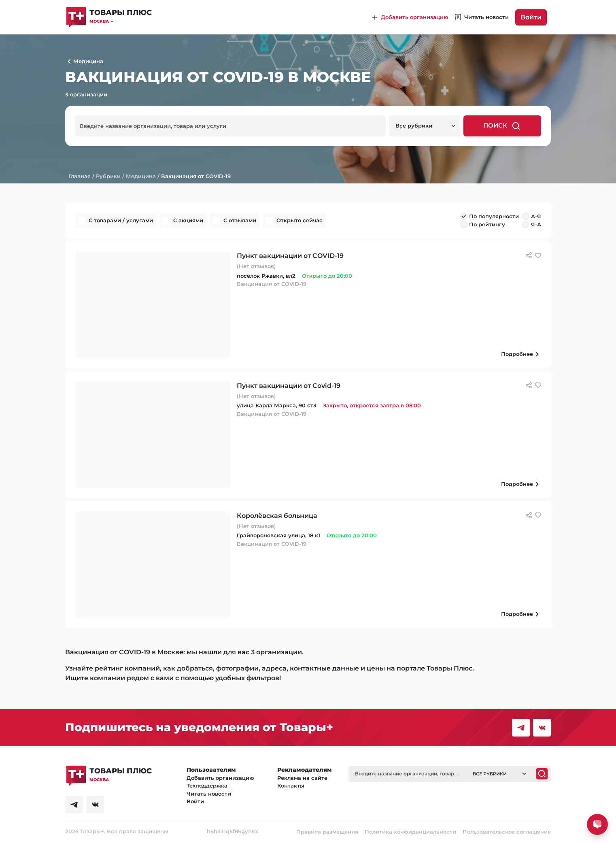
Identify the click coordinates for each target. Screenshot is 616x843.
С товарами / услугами (121, 220)
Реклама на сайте (302, 778)
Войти (531, 17)
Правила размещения (327, 832)
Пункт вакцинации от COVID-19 (290, 256)
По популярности (494, 216)
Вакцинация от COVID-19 (196, 176)
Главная (80, 176)
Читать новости (209, 794)
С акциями (188, 220)
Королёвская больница (277, 516)
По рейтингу (487, 224)
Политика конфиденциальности (410, 832)
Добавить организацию (220, 778)
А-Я (536, 216)
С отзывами (240, 220)
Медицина (141, 176)
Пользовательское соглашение (507, 832)
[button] (121, 21)
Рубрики (108, 176)
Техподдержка (207, 786)
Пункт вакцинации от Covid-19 (289, 386)
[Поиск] (542, 774)
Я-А (536, 224)
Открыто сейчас (300, 220)
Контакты (291, 786)
